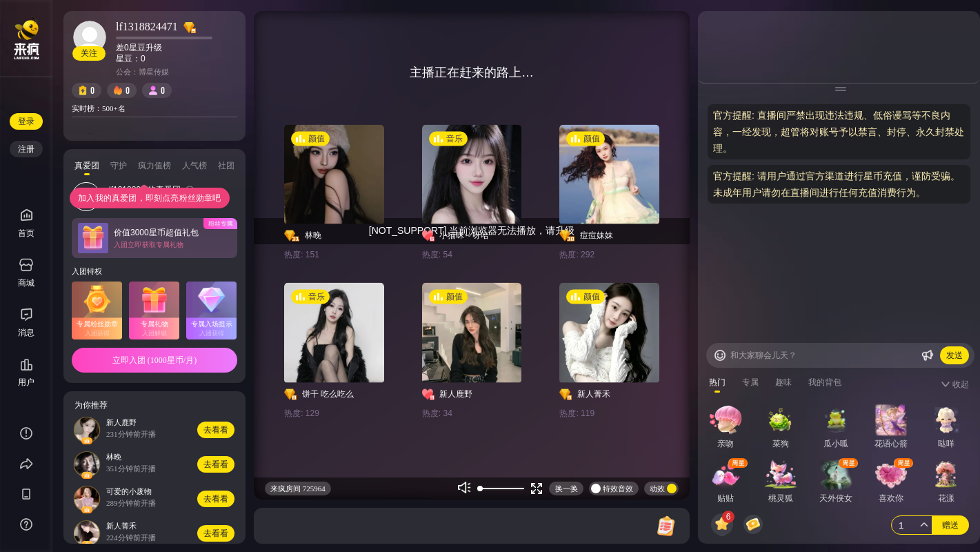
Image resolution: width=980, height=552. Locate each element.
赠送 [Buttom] (950, 525)
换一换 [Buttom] (567, 489)
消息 (26, 333)
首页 (26, 223)
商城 (26, 273)
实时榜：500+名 (99, 108)
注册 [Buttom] (26, 149)
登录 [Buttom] (26, 121)
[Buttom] (720, 355)
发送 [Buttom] (954, 355)
